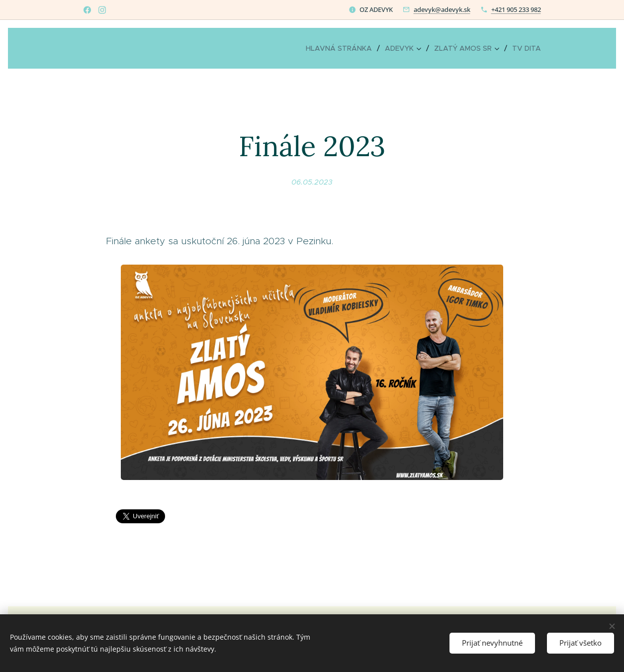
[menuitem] (342, 48)
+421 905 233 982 (516, 9)
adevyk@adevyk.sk (442, 9)
